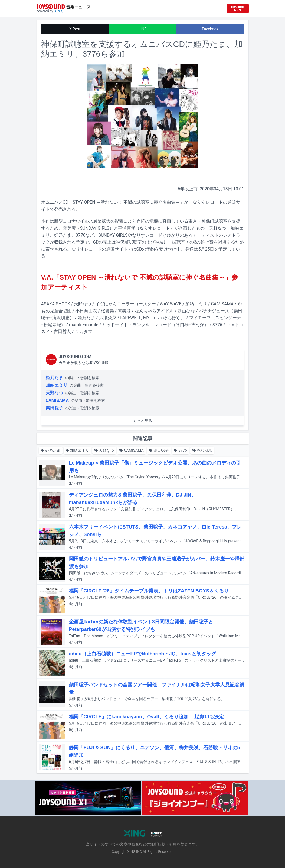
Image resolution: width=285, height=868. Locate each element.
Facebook (210, 29)
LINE (142, 29)
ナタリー (61, 11)
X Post (75, 29)
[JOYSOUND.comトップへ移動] (238, 9)
